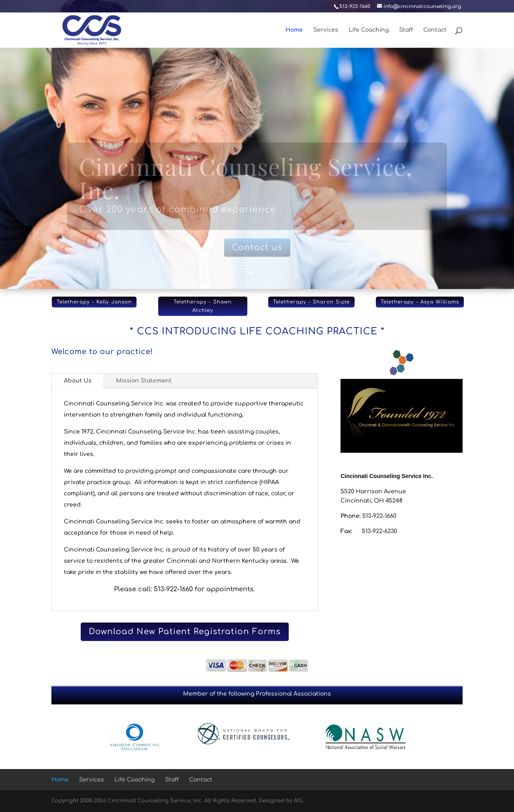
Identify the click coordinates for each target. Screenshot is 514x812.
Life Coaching (369, 30)
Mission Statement (144, 381)
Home (294, 30)
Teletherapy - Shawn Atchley (203, 306)
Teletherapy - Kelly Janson (94, 302)
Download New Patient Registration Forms (185, 632)
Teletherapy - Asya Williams (420, 302)
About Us (78, 381)
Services (326, 30)
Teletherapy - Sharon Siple (311, 302)
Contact (435, 30)
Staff (406, 30)
